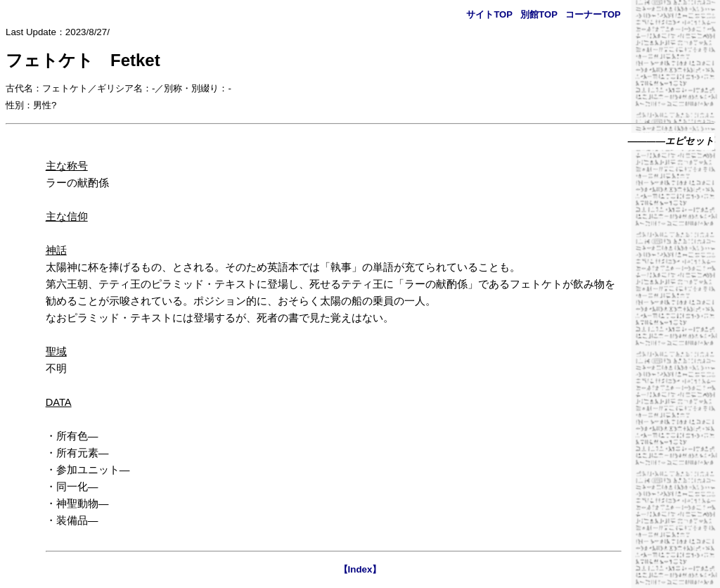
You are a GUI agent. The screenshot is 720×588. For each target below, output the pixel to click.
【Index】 (360, 569)
